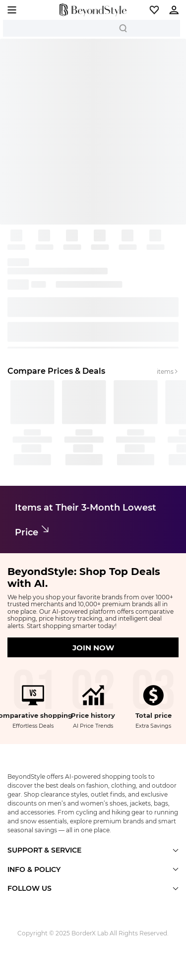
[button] (154, 10)
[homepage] (93, 10)
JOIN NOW (93, 648)
